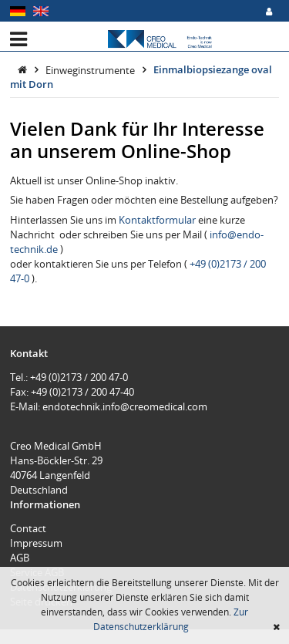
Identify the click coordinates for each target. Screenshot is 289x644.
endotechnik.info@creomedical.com (125, 406)
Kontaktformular (158, 220)
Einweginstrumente (91, 69)
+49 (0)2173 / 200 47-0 (79, 377)
